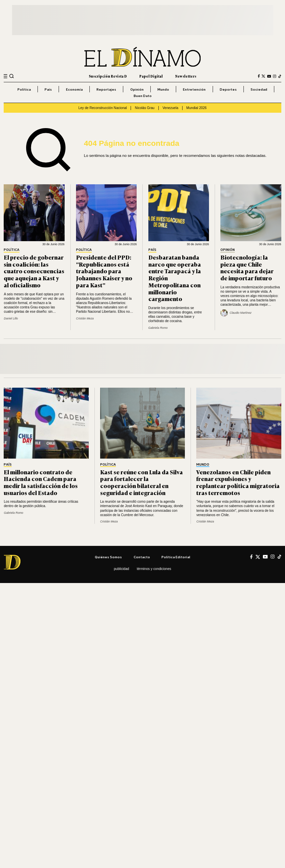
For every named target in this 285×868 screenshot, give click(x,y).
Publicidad (121, 569)
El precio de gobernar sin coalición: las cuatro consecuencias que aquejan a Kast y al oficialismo (34, 271)
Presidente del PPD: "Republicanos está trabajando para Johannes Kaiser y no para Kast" (104, 271)
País (48, 89)
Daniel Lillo (11, 318)
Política (24, 89)
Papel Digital (151, 76)
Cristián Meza (85, 318)
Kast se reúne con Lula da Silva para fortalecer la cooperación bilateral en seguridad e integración (141, 482)
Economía (74, 89)
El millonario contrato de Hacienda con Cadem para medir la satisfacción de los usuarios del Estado (41, 482)
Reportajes (106, 89)
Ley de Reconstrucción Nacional (103, 108)
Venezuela (170, 108)
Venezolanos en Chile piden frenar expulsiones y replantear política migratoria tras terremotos (238, 482)
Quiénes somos (108, 557)
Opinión (137, 89)
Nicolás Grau (145, 108)
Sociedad (259, 89)
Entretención (194, 89)
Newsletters (186, 76)
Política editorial (176, 557)
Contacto (142, 557)
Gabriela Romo (158, 328)
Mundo (163, 89)
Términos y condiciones (154, 569)
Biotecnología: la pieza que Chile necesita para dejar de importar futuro (247, 267)
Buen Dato (143, 96)
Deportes (228, 89)
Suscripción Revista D (108, 76)
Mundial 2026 (196, 108)
